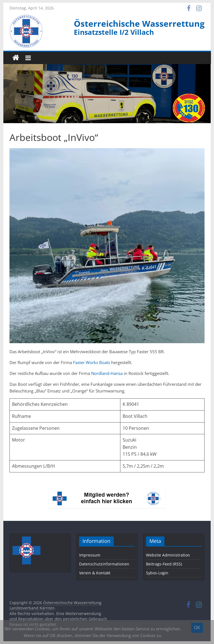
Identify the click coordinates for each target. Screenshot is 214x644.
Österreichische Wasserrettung (139, 24)
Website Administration (168, 555)
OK (197, 628)
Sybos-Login (157, 573)
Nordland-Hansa (107, 373)
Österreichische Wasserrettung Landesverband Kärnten (55, 605)
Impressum (90, 555)
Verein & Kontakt (95, 573)
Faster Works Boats (92, 362)
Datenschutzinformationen (104, 564)
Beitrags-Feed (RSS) (164, 564)
